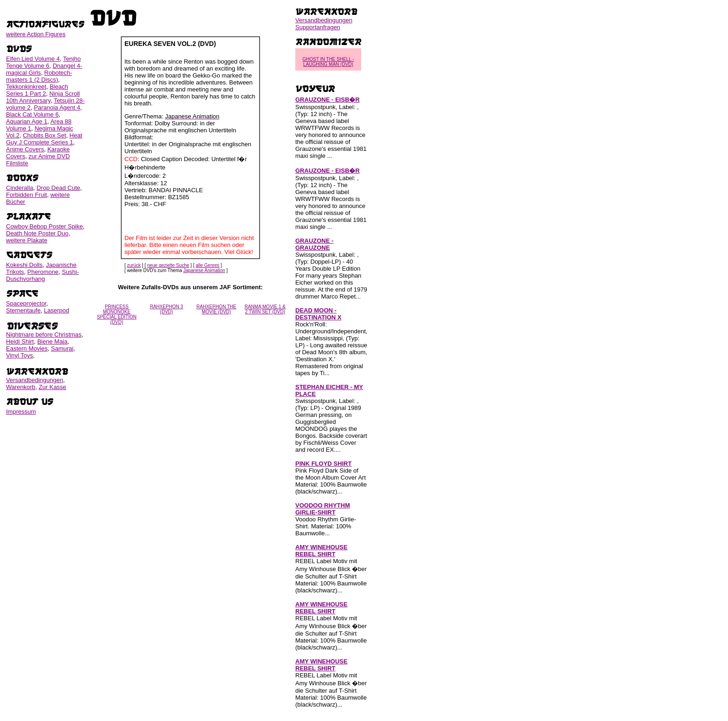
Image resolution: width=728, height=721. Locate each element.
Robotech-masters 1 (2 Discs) (39, 76)
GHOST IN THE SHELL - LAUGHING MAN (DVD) (328, 62)
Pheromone (43, 272)
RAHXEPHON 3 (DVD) (167, 309)
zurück (134, 265)
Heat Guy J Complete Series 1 (44, 139)
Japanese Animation (204, 270)
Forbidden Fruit (26, 195)
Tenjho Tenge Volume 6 (43, 62)
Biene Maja (52, 341)
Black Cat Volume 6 (32, 114)
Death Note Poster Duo (37, 233)
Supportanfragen (318, 27)
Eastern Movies (27, 348)
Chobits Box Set (44, 135)
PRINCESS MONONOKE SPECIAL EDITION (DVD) (117, 314)
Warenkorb (21, 387)
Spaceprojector (26, 303)
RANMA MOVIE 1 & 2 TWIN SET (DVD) (265, 309)
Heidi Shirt (20, 341)
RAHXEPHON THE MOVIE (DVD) (216, 309)
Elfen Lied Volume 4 (33, 59)
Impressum (21, 412)
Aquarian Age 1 (27, 121)
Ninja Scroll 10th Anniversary (43, 97)
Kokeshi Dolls (24, 265)
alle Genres (207, 265)
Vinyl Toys (19, 355)
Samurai (62, 348)
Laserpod (57, 310)
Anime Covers (25, 149)
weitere (36, 34)
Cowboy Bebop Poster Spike (44, 226)
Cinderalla (20, 188)
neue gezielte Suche (168, 265)
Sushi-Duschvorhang (42, 275)
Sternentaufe (23, 310)
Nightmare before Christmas (44, 335)
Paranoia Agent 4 (57, 107)
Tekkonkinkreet (26, 87)
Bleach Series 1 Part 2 (37, 90)
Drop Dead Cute (58, 188)
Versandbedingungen (35, 380)
